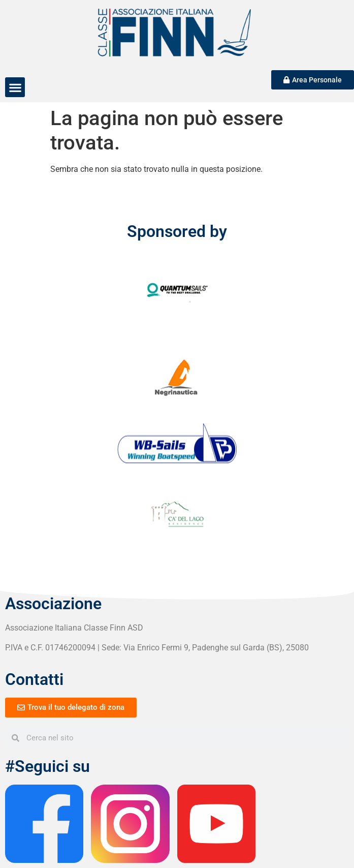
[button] (15, 87)
